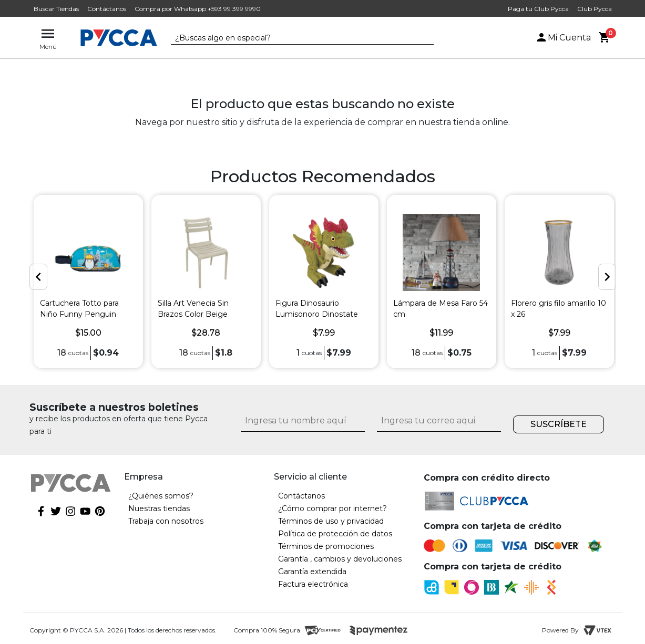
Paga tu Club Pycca (538, 9)
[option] (88, 282)
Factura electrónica (313, 584)
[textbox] (294, 38)
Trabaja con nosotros (166, 521)
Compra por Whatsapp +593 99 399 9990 (198, 9)
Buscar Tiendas (56, 9)
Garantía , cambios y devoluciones (340, 559)
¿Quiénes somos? (161, 496)
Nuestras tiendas (159, 508)
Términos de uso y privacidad (331, 521)
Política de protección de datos (335, 534)
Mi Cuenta (563, 38)
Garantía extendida (312, 572)
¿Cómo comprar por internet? (332, 508)
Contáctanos (107, 9)
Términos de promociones (326, 546)
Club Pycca (595, 9)
